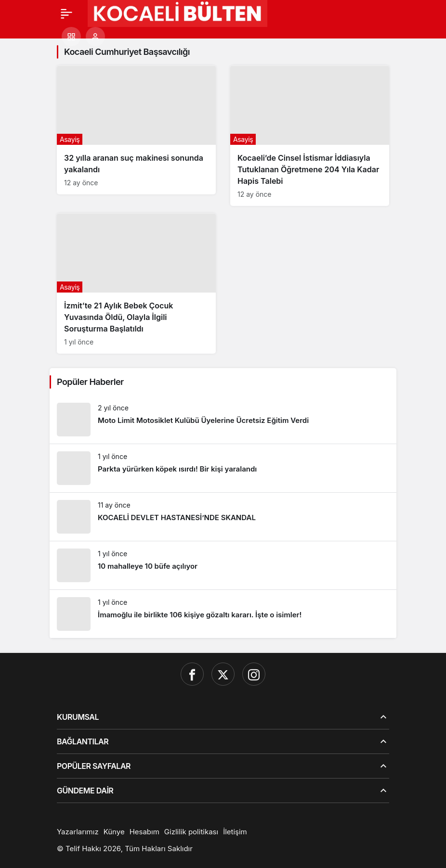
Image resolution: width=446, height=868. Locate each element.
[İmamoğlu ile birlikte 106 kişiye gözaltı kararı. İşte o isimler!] (223, 614)
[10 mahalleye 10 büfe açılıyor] (223, 565)
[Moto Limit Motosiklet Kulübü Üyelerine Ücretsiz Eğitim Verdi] (223, 420)
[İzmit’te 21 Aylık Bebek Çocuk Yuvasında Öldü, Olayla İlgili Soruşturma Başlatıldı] (136, 283)
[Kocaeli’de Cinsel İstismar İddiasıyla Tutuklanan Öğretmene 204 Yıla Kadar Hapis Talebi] (310, 136)
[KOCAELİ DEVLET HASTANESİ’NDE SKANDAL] (223, 517)
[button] (71, 37)
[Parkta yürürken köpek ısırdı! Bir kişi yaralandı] (223, 468)
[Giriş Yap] (95, 37)
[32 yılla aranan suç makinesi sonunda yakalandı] (136, 130)
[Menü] (66, 13)
